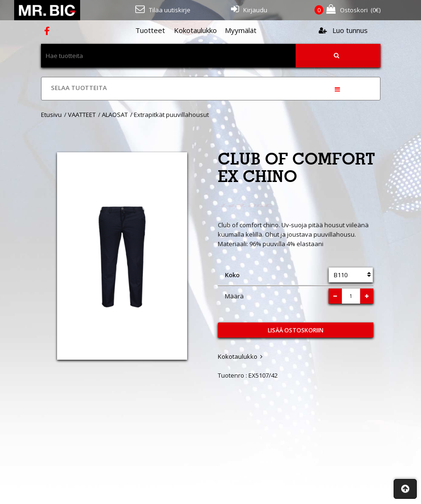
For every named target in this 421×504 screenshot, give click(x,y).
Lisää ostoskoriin (296, 330)
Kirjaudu (249, 9)
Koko (232, 275)
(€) (347, 10)
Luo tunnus (343, 30)
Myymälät (241, 30)
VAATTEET (82, 115)
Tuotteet (150, 30)
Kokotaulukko (195, 30)
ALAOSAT (115, 115)
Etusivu (51, 115)
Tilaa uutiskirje (163, 9)
